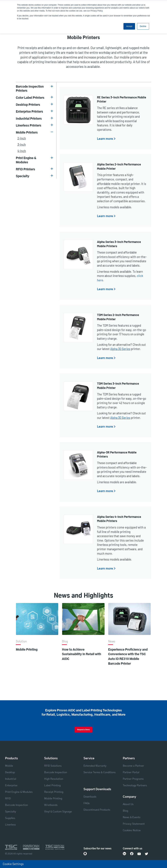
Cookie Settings (13, 864)
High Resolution (54, 779)
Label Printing (52, 785)
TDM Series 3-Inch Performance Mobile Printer (118, 386)
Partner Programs (133, 779)
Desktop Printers (28, 105)
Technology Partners (135, 785)
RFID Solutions (53, 766)
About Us (128, 804)
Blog (125, 811)
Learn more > (106, 139)
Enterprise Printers (29, 112)
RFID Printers (25, 169)
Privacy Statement (134, 824)
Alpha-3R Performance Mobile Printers (117, 454)
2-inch (22, 138)
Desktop (10, 772)
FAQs (87, 803)
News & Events (132, 817)
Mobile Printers (27, 133)
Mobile (9, 766)
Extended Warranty (95, 766)
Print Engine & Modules (26, 160)
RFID (8, 799)
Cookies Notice (132, 830)
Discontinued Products (97, 810)
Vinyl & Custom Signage (58, 812)
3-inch (22, 145)
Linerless (10, 825)
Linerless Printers (29, 126)
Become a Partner (133, 766)
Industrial (11, 779)
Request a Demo (83, 730)
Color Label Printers (30, 98)
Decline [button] (143, 26)
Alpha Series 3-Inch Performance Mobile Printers (119, 244)
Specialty (23, 176)
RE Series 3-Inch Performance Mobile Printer (122, 99)
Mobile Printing (27, 650)
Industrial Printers (29, 119)
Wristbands (51, 805)
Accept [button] (129, 26)
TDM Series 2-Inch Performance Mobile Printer (118, 317)
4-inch (22, 151)
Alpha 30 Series (120, 349)
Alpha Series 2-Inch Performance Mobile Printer (119, 166)
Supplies (10, 818)
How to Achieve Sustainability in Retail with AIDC (82, 654)
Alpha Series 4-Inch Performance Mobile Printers (119, 519)
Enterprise (11, 785)
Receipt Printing (54, 792)
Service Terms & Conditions (100, 772)
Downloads (90, 797)
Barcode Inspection (16, 805)
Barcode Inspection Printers (30, 89)
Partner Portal (131, 772)
